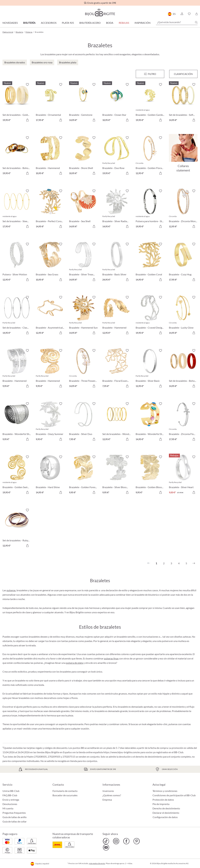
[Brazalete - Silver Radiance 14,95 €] (117, 209)
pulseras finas (111, 658)
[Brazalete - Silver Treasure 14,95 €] (83, 262)
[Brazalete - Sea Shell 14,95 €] (83, 209)
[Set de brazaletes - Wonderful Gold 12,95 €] (117, 422)
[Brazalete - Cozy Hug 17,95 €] (183, 262)
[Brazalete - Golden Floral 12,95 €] (150, 156)
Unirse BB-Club (11, 791)
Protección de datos (163, 800)
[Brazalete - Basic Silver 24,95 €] (117, 262)
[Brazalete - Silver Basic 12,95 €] (150, 369)
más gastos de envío (97, 863)
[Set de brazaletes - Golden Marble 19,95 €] (17, 103)
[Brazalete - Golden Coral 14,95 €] (150, 262)
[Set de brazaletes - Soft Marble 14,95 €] (183, 103)
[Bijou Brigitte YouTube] (106, 847)
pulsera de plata (74, 663)
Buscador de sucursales (65, 795)
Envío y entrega (11, 800)
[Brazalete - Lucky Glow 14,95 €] (183, 316)
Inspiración (142, 23)
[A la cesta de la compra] (27, 120)
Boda (110, 23)
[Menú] (150, 74)
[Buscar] (196, 22)
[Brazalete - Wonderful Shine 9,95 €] (17, 422)
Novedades (10, 23)
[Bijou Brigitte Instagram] (116, 841)
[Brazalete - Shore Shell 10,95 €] (83, 156)
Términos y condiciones (165, 791)
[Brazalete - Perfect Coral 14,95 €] (50, 209)
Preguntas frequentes (14, 813)
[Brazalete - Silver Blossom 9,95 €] (117, 475)
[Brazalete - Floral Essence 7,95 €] (117, 369)
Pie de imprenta (161, 804)
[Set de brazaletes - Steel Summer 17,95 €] (17, 209)
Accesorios (49, 23)
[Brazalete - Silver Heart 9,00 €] (183, 475)
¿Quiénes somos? (112, 795)
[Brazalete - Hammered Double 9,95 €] (17, 369)
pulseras (11, 590)
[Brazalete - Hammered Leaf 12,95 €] (117, 316)
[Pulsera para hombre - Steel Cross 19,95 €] (150, 209)
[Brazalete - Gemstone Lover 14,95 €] (83, 103)
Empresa (107, 800)
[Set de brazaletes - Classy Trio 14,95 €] (17, 316)
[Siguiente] (194, 563)
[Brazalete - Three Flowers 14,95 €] (83, 369)
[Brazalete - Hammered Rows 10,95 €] (50, 156)
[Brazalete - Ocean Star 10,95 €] (117, 103)
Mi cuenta (8, 808)
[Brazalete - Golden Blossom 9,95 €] (150, 475)
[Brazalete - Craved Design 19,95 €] (150, 316)
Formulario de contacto (65, 791)
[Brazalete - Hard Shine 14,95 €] (50, 475)
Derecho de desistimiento (166, 808)
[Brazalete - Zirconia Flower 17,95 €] (183, 422)
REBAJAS (124, 23)
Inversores (108, 791)
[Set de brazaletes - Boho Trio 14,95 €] (183, 369)
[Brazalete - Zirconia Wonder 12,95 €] (183, 209)
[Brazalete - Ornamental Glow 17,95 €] (50, 103)
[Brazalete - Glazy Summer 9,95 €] (50, 422)
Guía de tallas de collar (15, 821)
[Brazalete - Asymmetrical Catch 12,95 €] (50, 316)
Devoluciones (10, 804)
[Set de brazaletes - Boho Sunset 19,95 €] (17, 156)
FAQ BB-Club (10, 795)
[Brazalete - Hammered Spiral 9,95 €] (50, 369)
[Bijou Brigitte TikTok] (106, 841)
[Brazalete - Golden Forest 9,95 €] (83, 475)
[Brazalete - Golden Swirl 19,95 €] (17, 475)
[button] (182, 14)
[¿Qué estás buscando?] (177, 22)
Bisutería (29, 23)
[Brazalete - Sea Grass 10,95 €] (50, 262)
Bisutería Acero (90, 23)
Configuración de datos (165, 817)
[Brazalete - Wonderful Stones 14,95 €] (150, 422)
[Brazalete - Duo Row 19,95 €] (117, 156)
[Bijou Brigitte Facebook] (126, 841)
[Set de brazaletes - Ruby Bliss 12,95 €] (17, 528)
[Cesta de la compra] (196, 14)
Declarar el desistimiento (166, 813)
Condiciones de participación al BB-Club (174, 795)
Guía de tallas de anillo (15, 817)
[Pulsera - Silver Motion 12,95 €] (17, 262)
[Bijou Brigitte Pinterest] (136, 841)
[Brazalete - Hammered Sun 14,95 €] (83, 316)
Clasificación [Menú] (183, 74)
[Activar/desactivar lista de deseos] (27, 85)
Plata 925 (68, 23)
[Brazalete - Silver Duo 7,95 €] (83, 422)
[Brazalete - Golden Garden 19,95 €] (150, 103)
